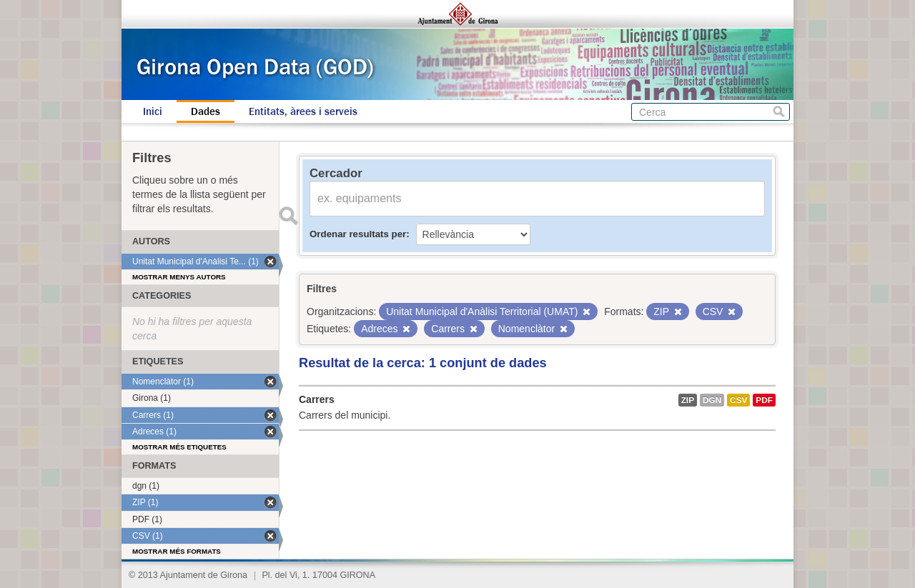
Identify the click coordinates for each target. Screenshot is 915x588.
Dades (206, 111)
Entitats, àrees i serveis (303, 111)
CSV (738, 400)
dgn (712, 400)
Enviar (288, 216)
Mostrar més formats (177, 551)
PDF (764, 400)
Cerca (779, 112)
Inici (153, 111)
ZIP (688, 400)
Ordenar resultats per (358, 234)
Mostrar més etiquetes (179, 447)
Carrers (317, 399)
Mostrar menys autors (179, 277)
